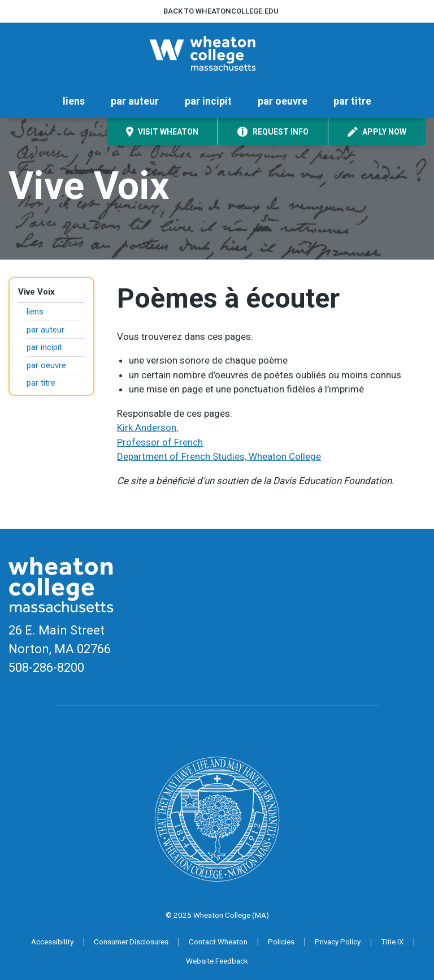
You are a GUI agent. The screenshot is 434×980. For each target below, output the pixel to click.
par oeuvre (283, 101)
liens (74, 101)
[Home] (217, 53)
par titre (352, 101)
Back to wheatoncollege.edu (221, 11)
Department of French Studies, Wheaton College (219, 456)
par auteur (135, 101)
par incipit (208, 101)
